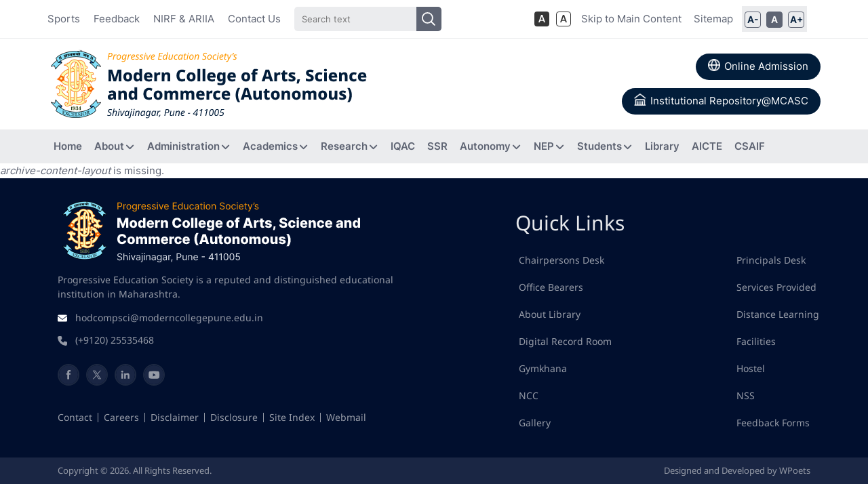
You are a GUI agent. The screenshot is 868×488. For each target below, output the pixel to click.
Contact (75, 417)
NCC (529, 395)
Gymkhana (543, 368)
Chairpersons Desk (561, 260)
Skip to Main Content (631, 19)
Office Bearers (551, 287)
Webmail (346, 417)
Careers (121, 417)
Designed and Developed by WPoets (737, 470)
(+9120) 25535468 (115, 340)
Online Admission (758, 66)
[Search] (368, 19)
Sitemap (713, 19)
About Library (550, 314)
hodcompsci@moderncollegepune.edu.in (169, 318)
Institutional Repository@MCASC (721, 100)
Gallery (535, 423)
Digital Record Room (565, 341)
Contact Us (254, 19)
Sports (64, 19)
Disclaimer (175, 417)
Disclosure (234, 417)
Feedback (117, 19)
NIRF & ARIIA (184, 19)
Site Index (292, 417)
